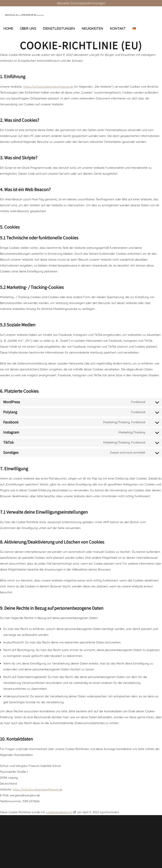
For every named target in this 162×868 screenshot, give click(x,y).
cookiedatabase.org (59, 812)
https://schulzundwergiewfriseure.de (48, 87)
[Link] (24, 15)
